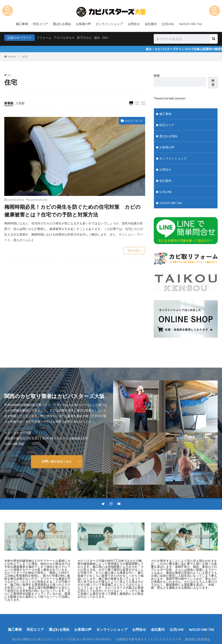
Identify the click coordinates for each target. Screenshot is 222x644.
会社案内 (151, 24)
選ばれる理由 (62, 24)
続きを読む (134, 250)
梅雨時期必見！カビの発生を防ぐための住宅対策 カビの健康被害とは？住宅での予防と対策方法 (72, 211)
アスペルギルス (64, 38)
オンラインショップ (109, 24)
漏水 (97, 38)
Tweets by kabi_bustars (170, 98)
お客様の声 (83, 24)
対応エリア (40, 24)
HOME (12, 57)
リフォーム (44, 38)
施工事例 (22, 24)
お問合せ (134, 24)
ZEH (105, 38)
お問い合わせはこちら (57, 461)
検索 (157, 75)
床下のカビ (84, 38)
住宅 (25, 57)
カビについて (134, 121)
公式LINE (168, 24)
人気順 (20, 103)
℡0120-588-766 (190, 24)
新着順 (9, 103)
